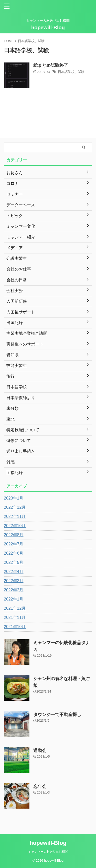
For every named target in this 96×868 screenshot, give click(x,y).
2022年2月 (14, 590)
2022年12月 (15, 507)
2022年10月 (15, 526)
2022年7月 (14, 544)
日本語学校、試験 (71, 72)
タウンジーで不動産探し (57, 715)
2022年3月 (14, 581)
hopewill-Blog (48, 28)
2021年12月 (15, 608)
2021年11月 (15, 617)
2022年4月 (14, 572)
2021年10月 (15, 627)
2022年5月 (14, 562)
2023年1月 (14, 498)
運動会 (40, 751)
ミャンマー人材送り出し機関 (48, 852)
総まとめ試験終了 (51, 65)
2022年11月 (15, 516)
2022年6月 (14, 553)
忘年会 (40, 787)
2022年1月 (14, 599)
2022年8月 (14, 535)
